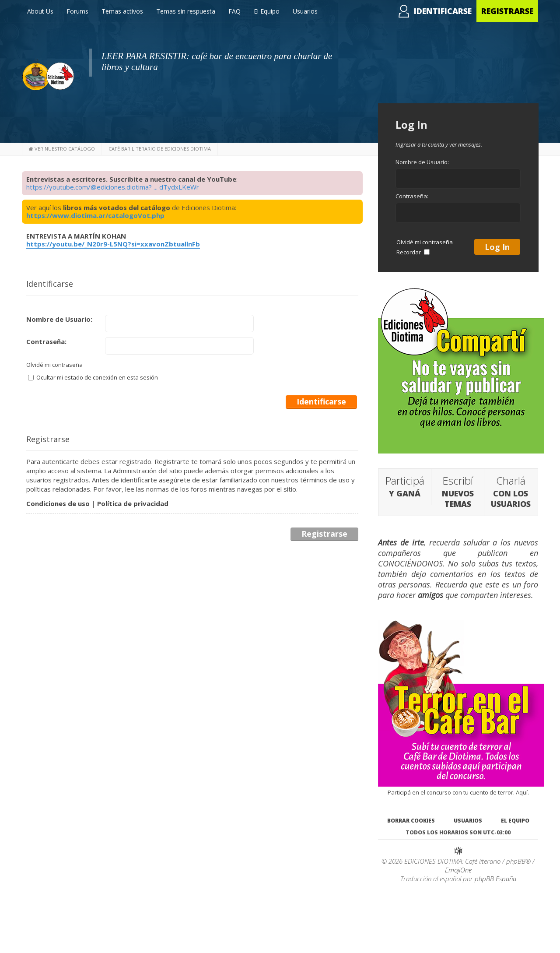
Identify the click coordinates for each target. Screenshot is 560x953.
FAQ (234, 11)
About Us (40, 11)
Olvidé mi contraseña (54, 365)
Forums (77, 11)
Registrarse (507, 11)
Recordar (413, 252)
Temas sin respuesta (186, 11)
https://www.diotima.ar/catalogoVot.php (95, 215)
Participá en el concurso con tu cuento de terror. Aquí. (461, 788)
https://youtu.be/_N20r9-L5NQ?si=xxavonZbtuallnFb (113, 244)
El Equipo (267, 11)
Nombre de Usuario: (59, 319)
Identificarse (443, 11)
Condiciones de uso (58, 503)
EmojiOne (458, 870)
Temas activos (122, 11)
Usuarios (305, 11)
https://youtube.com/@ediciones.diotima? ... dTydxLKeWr (113, 187)
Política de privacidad (133, 503)
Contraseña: (46, 341)
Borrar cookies (411, 821)
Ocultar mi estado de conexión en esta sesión (93, 377)
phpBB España (495, 879)
